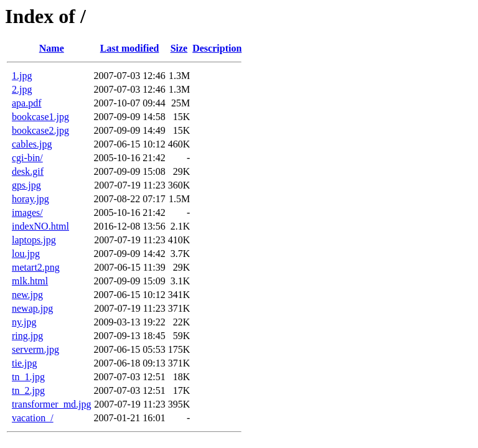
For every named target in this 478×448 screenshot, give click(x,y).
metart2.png (36, 267)
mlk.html (30, 281)
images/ (27, 212)
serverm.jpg (35, 349)
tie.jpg (24, 363)
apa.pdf (27, 103)
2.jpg (22, 89)
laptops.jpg (34, 240)
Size (179, 48)
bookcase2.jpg (40, 130)
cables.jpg (32, 144)
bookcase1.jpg (40, 117)
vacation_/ (33, 418)
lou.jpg (26, 254)
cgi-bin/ (27, 158)
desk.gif (28, 171)
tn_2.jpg (28, 390)
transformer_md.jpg (52, 404)
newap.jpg (32, 308)
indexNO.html (40, 226)
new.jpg (27, 295)
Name (52, 48)
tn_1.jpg (28, 377)
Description (217, 48)
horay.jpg (30, 199)
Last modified (130, 48)
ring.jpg (27, 336)
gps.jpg (26, 185)
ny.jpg (24, 322)
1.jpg (22, 76)
